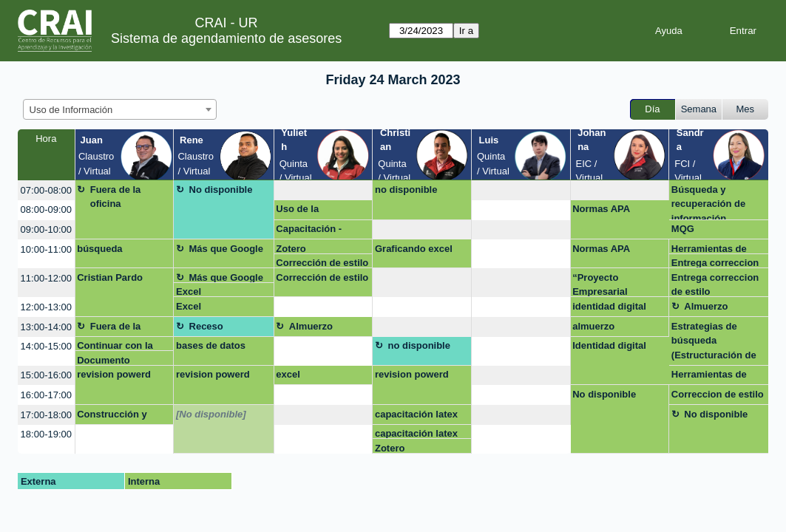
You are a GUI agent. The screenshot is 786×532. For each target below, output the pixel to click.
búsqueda (99, 249)
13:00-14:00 (46, 327)
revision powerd (114, 374)
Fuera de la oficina (116, 197)
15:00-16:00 (46, 375)
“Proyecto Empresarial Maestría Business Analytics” (614, 284)
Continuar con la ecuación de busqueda (115, 345)
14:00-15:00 (46, 346)
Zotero (291, 249)
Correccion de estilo (718, 394)
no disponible (406, 190)
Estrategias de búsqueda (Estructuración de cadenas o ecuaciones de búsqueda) (714, 343)
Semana (699, 109)
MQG (683, 229)
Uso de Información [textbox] (71, 110)
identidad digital (609, 306)
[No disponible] (211, 414)
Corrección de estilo (322, 263)
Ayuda (669, 31)
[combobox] (120, 109)
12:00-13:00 (46, 307)
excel (288, 374)
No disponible (221, 190)
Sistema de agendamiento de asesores (226, 38)
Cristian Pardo (110, 277)
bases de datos (211, 345)
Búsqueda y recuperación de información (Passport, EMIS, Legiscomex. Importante (709, 202)
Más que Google (226, 249)
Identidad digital (609, 345)
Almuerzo (706, 306)
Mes (746, 109)
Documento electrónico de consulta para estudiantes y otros (121, 360)
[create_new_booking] (323, 190)
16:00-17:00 (46, 395)
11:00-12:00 (46, 278)
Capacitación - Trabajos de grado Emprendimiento (317, 231)
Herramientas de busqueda (709, 249)
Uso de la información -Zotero (321, 211)
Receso (206, 326)
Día (652, 109)
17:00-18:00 (46, 415)
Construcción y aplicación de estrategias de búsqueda (112, 417)
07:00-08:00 (46, 190)
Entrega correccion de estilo (715, 263)
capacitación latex (416, 414)
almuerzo (593, 326)
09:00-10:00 (46, 229)
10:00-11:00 (46, 249)
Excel (189, 291)
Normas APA (601, 209)
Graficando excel (414, 249)
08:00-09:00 (46, 209)
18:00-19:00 (46, 434)
